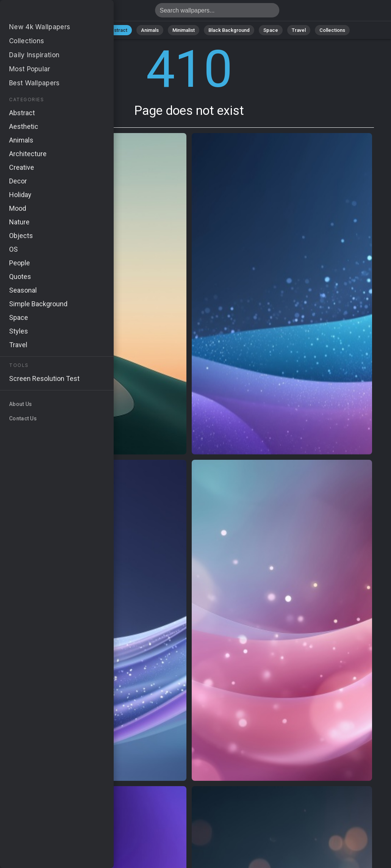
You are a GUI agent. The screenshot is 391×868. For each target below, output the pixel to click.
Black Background (229, 30)
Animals (150, 30)
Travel (299, 30)
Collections (332, 30)
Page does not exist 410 (45, 12)
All (62, 30)
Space (271, 30)
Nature (86, 30)
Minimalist (184, 30)
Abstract (117, 30)
